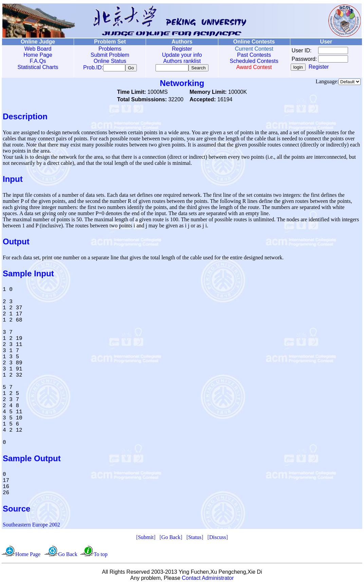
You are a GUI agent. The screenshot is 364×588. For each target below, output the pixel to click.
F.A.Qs (38, 61)
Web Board (38, 49)
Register (182, 49)
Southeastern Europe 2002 (31, 526)
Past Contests (254, 55)
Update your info (182, 55)
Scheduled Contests (254, 61)
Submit (146, 539)
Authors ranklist (182, 61)
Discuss (218, 539)
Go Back (171, 539)
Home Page (38, 55)
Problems (110, 49)
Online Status (110, 61)
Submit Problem (110, 55)
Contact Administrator (208, 579)
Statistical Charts (38, 67)
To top (101, 556)
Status (195, 539)
